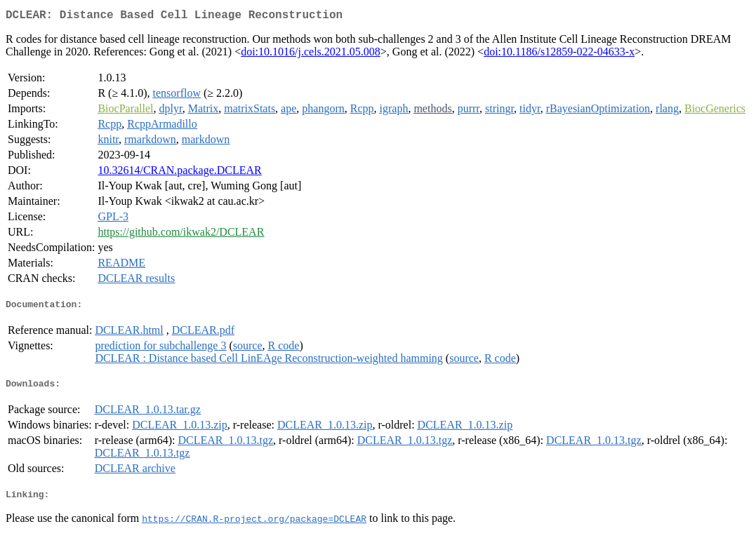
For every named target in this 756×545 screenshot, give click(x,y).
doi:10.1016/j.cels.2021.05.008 (311, 54)
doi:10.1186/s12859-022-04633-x (559, 54)
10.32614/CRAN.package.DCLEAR (179, 173)
